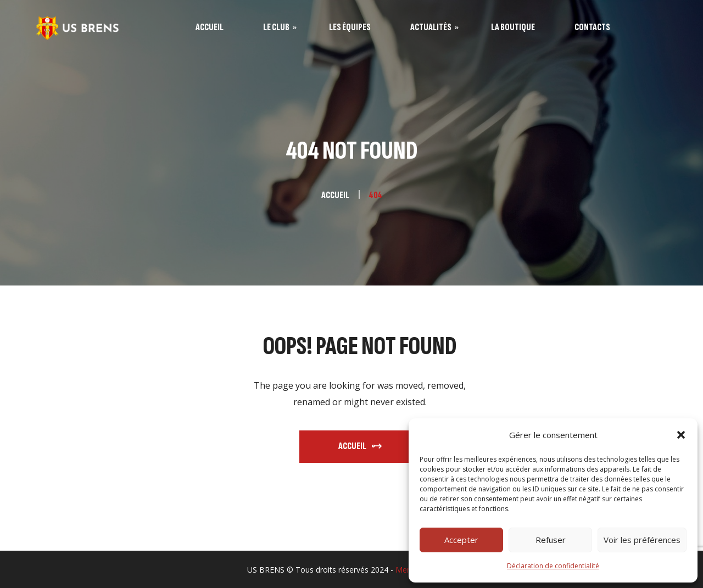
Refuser (551, 540)
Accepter (461, 540)
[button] (681, 435)
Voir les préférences (642, 540)
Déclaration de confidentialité (553, 566)
